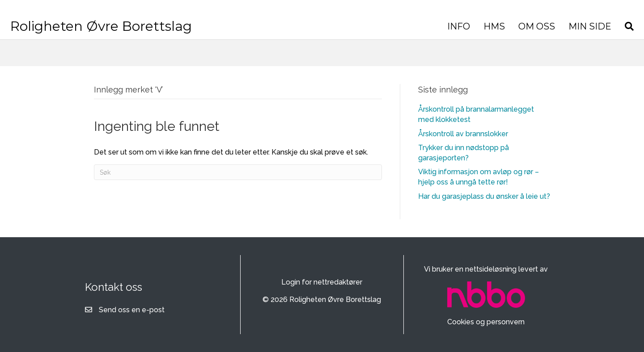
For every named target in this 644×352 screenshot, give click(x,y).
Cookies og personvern (486, 322)
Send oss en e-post (132, 310)
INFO (375, 33)
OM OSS (453, 33)
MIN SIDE (506, 33)
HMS (411, 33)
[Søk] (542, 33)
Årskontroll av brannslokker (463, 134)
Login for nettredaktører (322, 282)
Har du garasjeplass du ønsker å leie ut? (484, 196)
